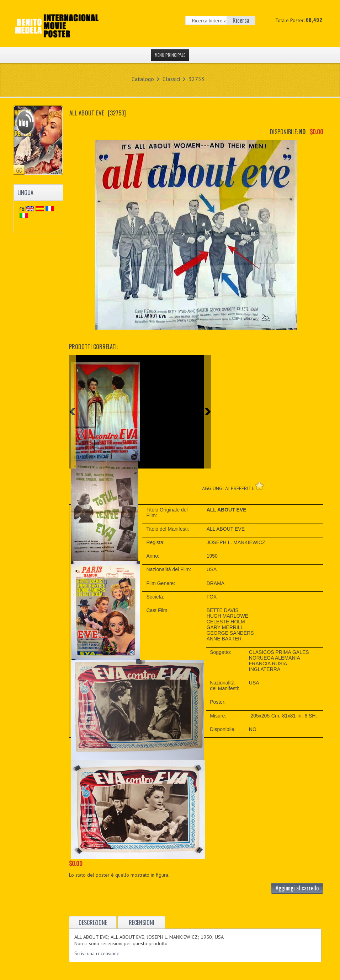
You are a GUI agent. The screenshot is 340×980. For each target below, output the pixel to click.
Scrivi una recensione (97, 953)
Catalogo (143, 79)
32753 (196, 79)
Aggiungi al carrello (297, 888)
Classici (171, 79)
